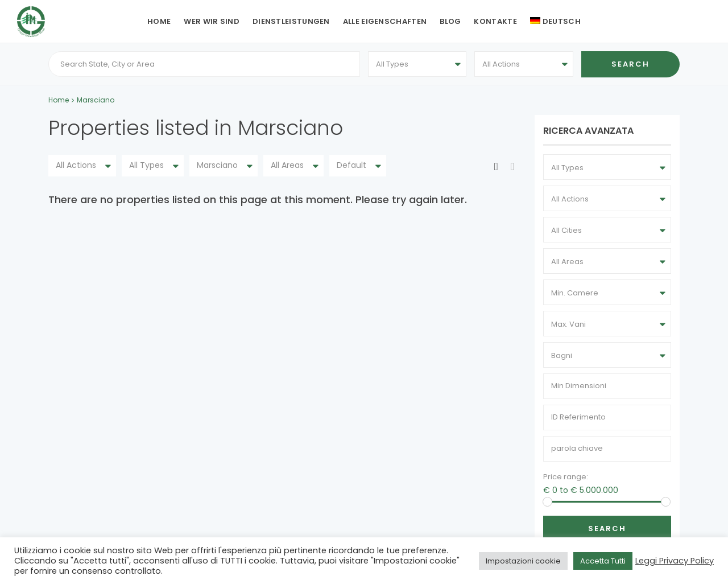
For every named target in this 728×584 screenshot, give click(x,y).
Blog (450, 21)
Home (159, 21)
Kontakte (495, 21)
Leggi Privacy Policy (675, 561)
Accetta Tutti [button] (603, 561)
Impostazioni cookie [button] (523, 561)
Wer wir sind (212, 21)
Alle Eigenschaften (385, 21)
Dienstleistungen (291, 21)
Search (607, 529)
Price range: (566, 477)
